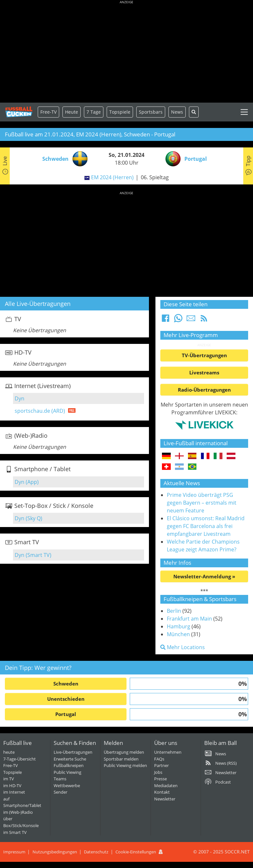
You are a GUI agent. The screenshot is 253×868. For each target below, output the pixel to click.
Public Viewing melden (125, 765)
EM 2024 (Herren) (112, 177)
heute (9, 752)
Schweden (66, 684)
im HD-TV (12, 786)
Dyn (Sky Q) (28, 518)
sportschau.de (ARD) (40, 411)
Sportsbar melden (121, 759)
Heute (72, 112)
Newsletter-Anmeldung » (204, 576)
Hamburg (179, 626)
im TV (9, 779)
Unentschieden (66, 699)
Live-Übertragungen (73, 752)
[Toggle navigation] (244, 112)
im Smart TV (15, 832)
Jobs (158, 772)
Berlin (174, 611)
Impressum (14, 852)
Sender (60, 792)
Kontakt (162, 792)
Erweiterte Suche (70, 759)
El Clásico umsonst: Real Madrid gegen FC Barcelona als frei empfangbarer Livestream (206, 526)
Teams (60, 779)
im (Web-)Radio (18, 812)
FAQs (159, 759)
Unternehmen (168, 752)
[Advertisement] (126, 52)
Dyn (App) (27, 482)
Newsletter (165, 799)
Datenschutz (96, 852)
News (177, 112)
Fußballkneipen (69, 765)
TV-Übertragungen (204, 355)
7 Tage (94, 112)
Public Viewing (67, 772)
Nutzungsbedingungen (55, 852)
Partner (161, 765)
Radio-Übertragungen (204, 390)
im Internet (14, 792)
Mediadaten (166, 786)
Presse (160, 779)
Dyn (20, 398)
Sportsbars (151, 112)
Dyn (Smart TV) (33, 555)
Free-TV (48, 112)
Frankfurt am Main (189, 619)
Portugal (66, 714)
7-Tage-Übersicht (20, 759)
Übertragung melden (124, 752)
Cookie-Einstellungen (136, 852)
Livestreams (204, 372)
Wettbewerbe (67, 786)
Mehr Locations (183, 647)
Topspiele (13, 772)
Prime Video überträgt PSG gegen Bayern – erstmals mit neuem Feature (202, 503)
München (178, 634)
